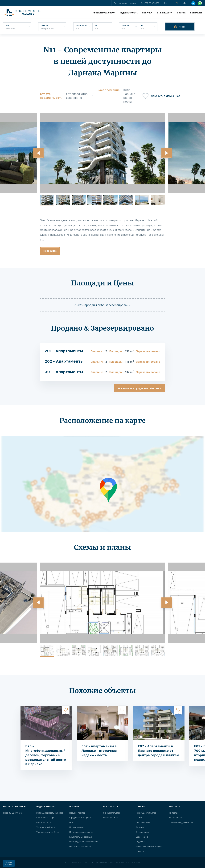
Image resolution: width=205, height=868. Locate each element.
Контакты (196, 13)
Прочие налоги (76, 827)
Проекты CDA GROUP (104, 13)
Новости (140, 851)
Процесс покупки (77, 813)
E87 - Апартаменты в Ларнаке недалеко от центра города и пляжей (158, 751)
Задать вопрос (175, 818)
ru (166, 3)
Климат (139, 818)
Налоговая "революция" (81, 847)
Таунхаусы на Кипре (46, 827)
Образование (142, 837)
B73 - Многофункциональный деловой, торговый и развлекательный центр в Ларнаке (46, 755)
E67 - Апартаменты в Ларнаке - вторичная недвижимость (99, 751)
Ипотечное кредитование (81, 832)
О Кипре (181, 13)
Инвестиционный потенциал (149, 847)
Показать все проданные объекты (139, 388)
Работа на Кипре (110, 818)
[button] (38, 153)
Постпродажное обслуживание (84, 842)
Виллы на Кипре (44, 823)
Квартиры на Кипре (45, 818)
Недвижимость (129, 13)
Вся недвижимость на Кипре (50, 813)
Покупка (147, 13)
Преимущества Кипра (146, 813)
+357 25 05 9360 (150, 3)
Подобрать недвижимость (181, 823)
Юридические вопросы (80, 818)
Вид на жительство (111, 813)
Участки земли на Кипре (48, 832)
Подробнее (50, 251)
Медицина (140, 842)
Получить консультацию (125, 3)
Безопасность (142, 832)
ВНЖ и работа (164, 13)
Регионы (140, 827)
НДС (72, 823)
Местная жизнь (143, 823)
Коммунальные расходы (81, 837)
